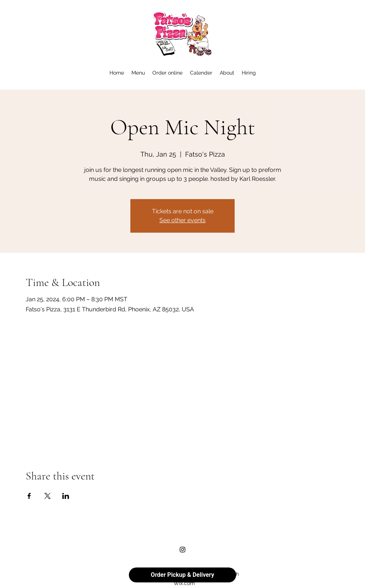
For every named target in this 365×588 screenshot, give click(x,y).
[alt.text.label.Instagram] (182, 550)
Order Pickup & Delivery (182, 575)
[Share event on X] (47, 496)
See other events (182, 220)
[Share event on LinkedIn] (66, 496)
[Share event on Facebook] (29, 496)
